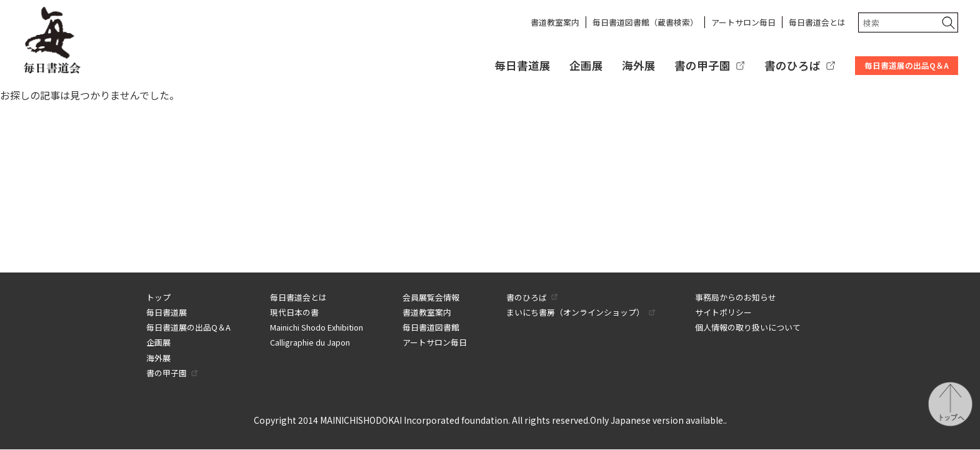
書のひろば (792, 65)
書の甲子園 (702, 65)
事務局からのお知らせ (736, 297)
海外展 (639, 65)
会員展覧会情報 (431, 297)
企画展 (586, 65)
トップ (158, 297)
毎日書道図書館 (431, 327)
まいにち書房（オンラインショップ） (575, 312)
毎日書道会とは (817, 22)
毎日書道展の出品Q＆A (907, 65)
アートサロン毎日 (743, 22)
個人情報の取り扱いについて (748, 327)
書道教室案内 (555, 22)
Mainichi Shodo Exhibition (317, 327)
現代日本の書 (294, 312)
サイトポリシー (723, 312)
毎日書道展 (522, 65)
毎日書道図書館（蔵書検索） (645, 22)
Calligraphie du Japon (310, 342)
